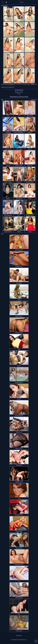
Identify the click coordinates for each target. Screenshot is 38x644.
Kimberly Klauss (19, 333)
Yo (19, 116)
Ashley (8, 199)
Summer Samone (8, 182)
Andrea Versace (30, 182)
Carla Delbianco (11, 84)
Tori (19, 498)
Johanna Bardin (8, 232)
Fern (19, 215)
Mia (19, 614)
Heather (30, 132)
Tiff (19, 581)
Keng (19, 300)
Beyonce (30, 149)
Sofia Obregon (19, 548)
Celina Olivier (19, 199)
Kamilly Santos (19, 267)
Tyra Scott (19, 182)
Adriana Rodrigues (19, 132)
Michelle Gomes (30, 215)
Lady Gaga (8, 132)
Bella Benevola (19, 598)
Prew (30, 199)
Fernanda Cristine (19, 565)
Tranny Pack (4, 5)
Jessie (19, 366)
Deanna (8, 165)
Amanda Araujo (19, 250)
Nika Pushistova (19, 382)
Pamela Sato (19, 465)
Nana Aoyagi (30, 116)
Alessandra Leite (19, 515)
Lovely (30, 232)
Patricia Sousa (8, 149)
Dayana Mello (19, 531)
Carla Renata (19, 631)
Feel (19, 349)
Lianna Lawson (19, 449)
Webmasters (19, 635)
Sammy (19, 399)
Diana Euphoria (8, 215)
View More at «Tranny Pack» (19, 97)
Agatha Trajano (19, 316)
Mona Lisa (30, 165)
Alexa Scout (19, 432)
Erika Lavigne (19, 149)
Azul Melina (19, 283)
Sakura (19, 232)
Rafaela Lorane (19, 165)
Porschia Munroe (19, 416)
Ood (8, 116)
